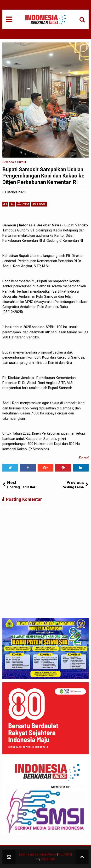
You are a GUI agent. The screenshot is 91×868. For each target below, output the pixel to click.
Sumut (83, 458)
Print (23, 204)
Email (39, 204)
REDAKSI (65, 854)
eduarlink (48, 859)
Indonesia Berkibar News (38, 854)
